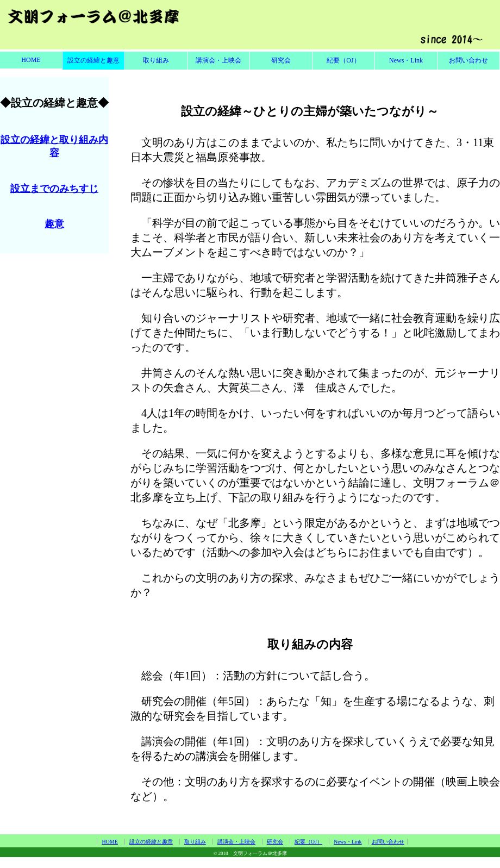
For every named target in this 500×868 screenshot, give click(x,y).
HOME (31, 60)
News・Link (406, 60)
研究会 (281, 60)
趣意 (54, 224)
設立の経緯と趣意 (93, 60)
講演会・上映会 (218, 60)
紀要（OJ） (343, 60)
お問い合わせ (468, 60)
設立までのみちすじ (54, 189)
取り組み (156, 60)
